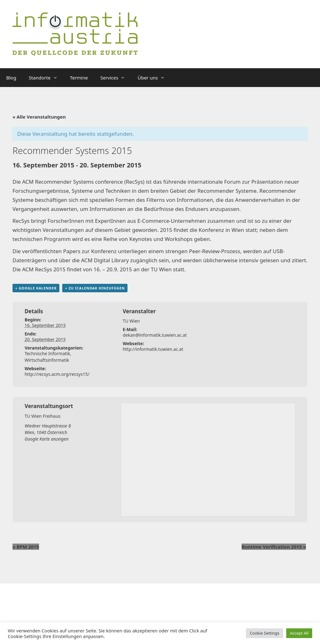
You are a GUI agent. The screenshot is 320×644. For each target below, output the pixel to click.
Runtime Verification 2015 (274, 547)
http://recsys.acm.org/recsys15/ (57, 374)
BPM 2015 (26, 547)
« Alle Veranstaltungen (39, 117)
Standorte (46, 78)
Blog (11, 78)
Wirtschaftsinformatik (47, 360)
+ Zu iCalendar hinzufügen (95, 288)
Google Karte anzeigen (47, 439)
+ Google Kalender (36, 288)
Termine (79, 78)
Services (116, 78)
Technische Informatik (47, 353)
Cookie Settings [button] (264, 633)
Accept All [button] (299, 633)
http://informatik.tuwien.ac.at (153, 349)
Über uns (154, 78)
